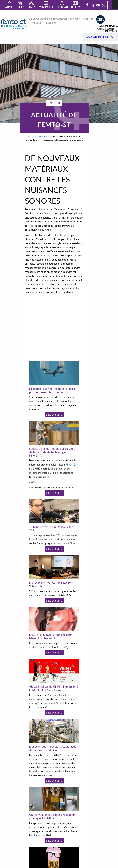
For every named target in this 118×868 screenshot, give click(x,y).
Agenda (20, 7)
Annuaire (32, 7)
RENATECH (72, 456)
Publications (46, 7)
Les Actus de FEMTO (42, 136)
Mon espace (62, 7)
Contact (75, 7)
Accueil (28, 136)
